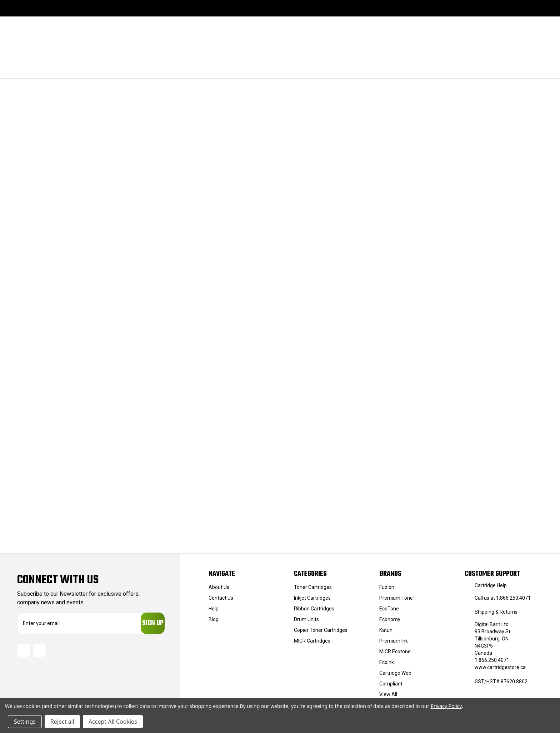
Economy (390, 619)
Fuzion (387, 587)
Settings (25, 722)
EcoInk (387, 662)
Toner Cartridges (313, 587)
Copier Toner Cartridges (321, 630)
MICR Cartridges (312, 641)
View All (388, 694)
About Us (219, 587)
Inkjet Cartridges (312, 598)
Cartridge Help (491, 585)
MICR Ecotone (395, 652)
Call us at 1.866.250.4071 (503, 598)
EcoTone (389, 609)
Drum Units (306, 619)
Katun (386, 630)
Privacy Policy (446, 706)
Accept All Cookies (113, 722)
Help (214, 609)
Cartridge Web (395, 673)
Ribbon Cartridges (314, 609)
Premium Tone (396, 598)
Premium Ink (394, 641)
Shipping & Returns (496, 612)
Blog (214, 619)
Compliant (391, 684)
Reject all (62, 722)
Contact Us (221, 598)
